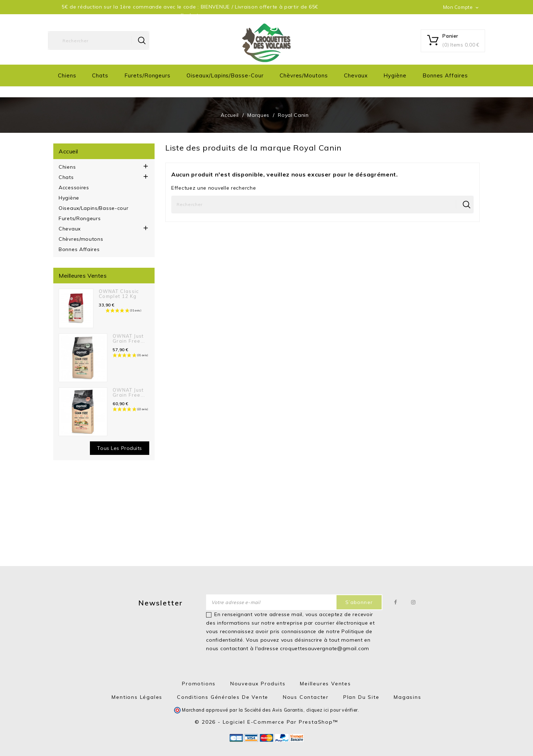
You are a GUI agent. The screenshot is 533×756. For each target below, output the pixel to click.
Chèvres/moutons (304, 75)
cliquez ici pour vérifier (332, 710)
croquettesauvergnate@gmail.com (325, 648)
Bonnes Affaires (445, 75)
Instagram (413, 602)
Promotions (199, 684)
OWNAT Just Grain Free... (129, 338)
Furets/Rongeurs (147, 75)
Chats (100, 75)
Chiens (67, 75)
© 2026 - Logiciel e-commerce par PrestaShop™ (266, 722)
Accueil (68, 151)
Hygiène (395, 75)
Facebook (396, 602)
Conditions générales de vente (223, 697)
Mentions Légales (137, 697)
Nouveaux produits (258, 684)
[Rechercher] (99, 40)
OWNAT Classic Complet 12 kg (119, 294)
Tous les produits (120, 448)
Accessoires (74, 187)
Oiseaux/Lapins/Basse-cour (225, 75)
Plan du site (361, 697)
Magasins (407, 697)
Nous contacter (306, 697)
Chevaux (356, 75)
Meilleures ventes (325, 684)
